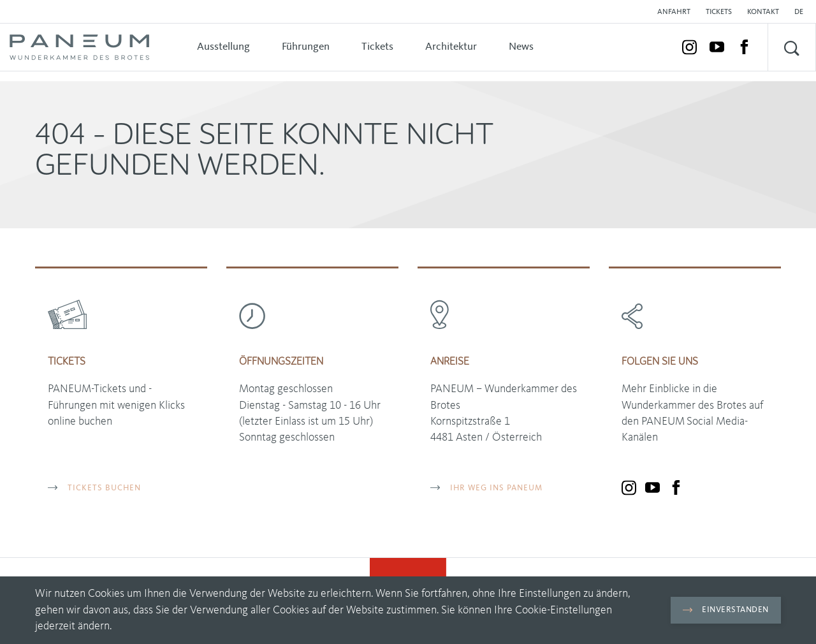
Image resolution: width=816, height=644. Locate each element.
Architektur (451, 47)
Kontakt (763, 12)
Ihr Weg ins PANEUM (486, 488)
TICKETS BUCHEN (94, 488)
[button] (802, 12)
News (521, 47)
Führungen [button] (306, 47)
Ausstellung (223, 47)
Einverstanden (726, 610)
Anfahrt (674, 12)
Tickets (719, 12)
